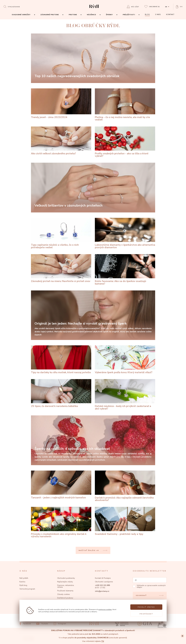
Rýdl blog (23, 585)
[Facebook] (25, 624)
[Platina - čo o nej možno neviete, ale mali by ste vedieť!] (125, 105)
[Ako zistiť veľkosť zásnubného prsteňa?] (61, 141)
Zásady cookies (64, 594)
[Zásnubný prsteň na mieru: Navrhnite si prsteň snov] (61, 268)
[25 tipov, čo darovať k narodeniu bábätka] (61, 393)
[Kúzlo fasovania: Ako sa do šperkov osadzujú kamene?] (125, 270)
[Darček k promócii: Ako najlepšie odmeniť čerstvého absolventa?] (125, 486)
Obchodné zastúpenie (104, 582)
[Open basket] (179, 7)
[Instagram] (60, 624)
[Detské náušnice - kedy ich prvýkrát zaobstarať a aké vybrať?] (125, 394)
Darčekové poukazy (65, 598)
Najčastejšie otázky (65, 582)
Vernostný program (27, 589)
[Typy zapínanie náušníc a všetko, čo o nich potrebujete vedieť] (61, 233)
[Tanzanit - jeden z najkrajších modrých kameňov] (61, 485)
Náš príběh (24, 578)
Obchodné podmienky (66, 578)
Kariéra (22, 582)
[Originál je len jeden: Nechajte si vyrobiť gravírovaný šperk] (93, 315)
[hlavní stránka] (94, 9)
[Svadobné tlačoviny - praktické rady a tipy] (125, 521)
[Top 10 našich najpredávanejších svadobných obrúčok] (93, 58)
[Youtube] (42, 624)
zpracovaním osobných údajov (151, 586)
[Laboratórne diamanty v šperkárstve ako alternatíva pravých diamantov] (125, 233)
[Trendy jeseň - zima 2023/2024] (61, 103)
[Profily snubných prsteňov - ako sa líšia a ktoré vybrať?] (125, 142)
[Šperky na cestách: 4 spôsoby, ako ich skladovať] (93, 440)
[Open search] (12, 7)
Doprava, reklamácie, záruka (66, 586)
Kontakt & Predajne (103, 578)
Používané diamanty (65, 591)
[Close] (182, 636)
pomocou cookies (105, 609)
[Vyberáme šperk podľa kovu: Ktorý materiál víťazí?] (125, 360)
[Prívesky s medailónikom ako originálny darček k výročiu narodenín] (61, 522)
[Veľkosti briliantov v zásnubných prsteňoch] (93, 188)
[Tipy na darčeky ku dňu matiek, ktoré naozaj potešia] (61, 360)
